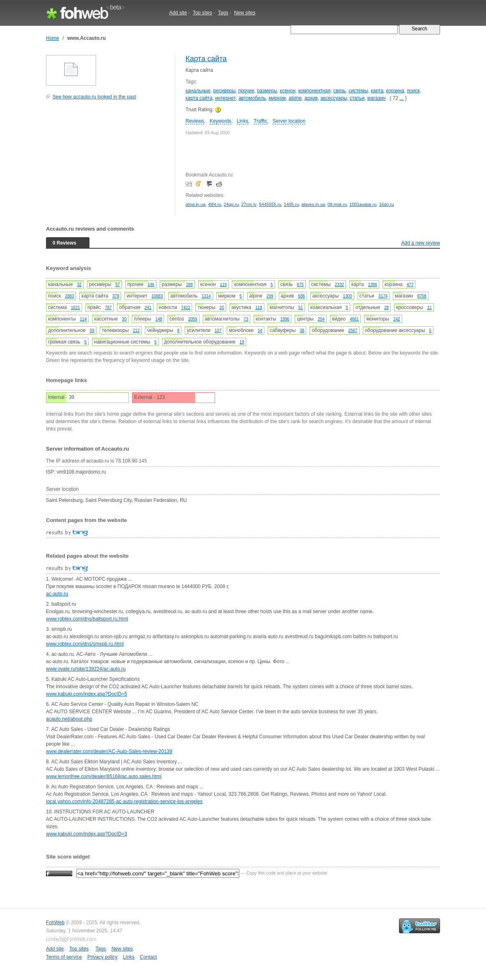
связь (340, 91)
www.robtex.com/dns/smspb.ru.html (85, 644)
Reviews (195, 121)
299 (270, 296)
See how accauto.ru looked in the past (94, 97)
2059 (193, 319)
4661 (354, 319)
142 (397, 319)
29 (386, 308)
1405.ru (292, 204)
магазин (376, 98)
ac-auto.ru (57, 594)
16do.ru (386, 204)
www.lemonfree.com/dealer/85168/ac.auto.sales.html (104, 776)
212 (136, 331)
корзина (395, 91)
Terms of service (64, 957)
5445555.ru (270, 204)
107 (218, 331)
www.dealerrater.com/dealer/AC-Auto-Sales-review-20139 (109, 751)
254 (321, 319)
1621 (76, 308)
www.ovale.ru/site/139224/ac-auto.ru (86, 669)
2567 (353, 331)
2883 (69, 296)
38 (302, 331)
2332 (339, 285)
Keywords (221, 121)
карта (377, 91)
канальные (198, 91)
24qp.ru (231, 204)
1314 (206, 296)
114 (84, 319)
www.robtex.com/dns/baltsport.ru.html (87, 619)
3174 (383, 296)
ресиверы (224, 91)
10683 (157, 296)
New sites (245, 13)
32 (79, 285)
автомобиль (252, 98)
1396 (372, 285)
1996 (285, 319)
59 (92, 331)
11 (430, 308)
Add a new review (421, 243)
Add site (178, 13)
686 (301, 296)
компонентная (314, 91)
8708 (422, 296)
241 (148, 308)
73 (246, 319)
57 (118, 285)
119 (224, 285)
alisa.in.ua (196, 204)
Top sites (202, 13)
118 (259, 308)
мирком (277, 98)
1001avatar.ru (363, 204)
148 (159, 319)
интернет (225, 98)
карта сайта (199, 98)
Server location (289, 121)
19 (242, 342)
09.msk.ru (337, 204)
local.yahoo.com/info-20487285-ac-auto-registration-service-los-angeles (124, 801)
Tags (223, 13)
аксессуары (334, 98)
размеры (267, 91)
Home (53, 38)
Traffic (260, 121)
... (401, 98)
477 (410, 285)
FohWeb (55, 923)
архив (311, 98)
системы (358, 91)
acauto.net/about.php (69, 719)
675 (300, 285)
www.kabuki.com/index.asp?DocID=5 (87, 694)
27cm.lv (249, 204)
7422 (186, 308)
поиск (413, 91)
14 (260, 331)
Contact (148, 957)
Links (243, 121)
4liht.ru (215, 204)
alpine (295, 98)
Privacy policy (102, 957)
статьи (357, 98)
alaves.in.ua (313, 204)
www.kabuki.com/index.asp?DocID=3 (87, 834)
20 (222, 308)
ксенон (288, 91)
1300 (347, 296)
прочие (246, 91)
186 (189, 285)
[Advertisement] (108, 162)
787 (108, 308)
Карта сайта (206, 59)
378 (116, 296)
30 (124, 319)
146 (151, 285)
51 (301, 308)
